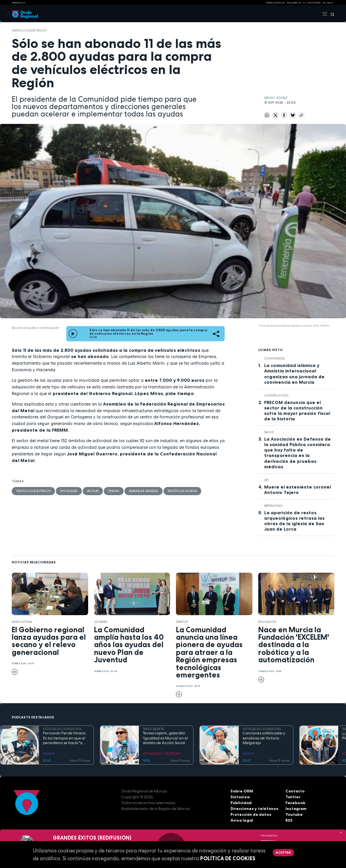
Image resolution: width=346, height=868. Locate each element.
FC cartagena (312, 3)
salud (269, 432)
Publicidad (241, 803)
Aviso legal (242, 820)
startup (182, 622)
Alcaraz (328, 3)
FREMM (114, 491)
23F (266, 480)
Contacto (295, 791)
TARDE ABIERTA (153, 729)
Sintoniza (240, 797)
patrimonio (273, 506)
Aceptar (283, 852)
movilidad (69, 491)
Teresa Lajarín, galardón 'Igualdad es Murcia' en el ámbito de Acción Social (165, 738)
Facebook (295, 803)
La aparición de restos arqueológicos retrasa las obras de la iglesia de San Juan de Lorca (294, 521)
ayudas (93, 491)
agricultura (22, 622)
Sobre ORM (242, 791)
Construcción (276, 395)
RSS (289, 820)
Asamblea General (144, 491)
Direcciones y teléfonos (255, 809)
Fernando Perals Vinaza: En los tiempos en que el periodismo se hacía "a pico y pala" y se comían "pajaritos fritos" (65, 738)
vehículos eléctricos (29, 30)
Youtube (294, 814)
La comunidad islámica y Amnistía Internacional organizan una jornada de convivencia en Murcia (294, 374)
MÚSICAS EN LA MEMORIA (62, 729)
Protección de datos (251, 814)
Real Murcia (294, 3)
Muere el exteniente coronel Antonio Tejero (297, 490)
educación (267, 622)
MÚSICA (49, 753)
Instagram (296, 809)
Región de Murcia (182, 491)
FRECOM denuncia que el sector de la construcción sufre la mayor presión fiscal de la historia (297, 411)
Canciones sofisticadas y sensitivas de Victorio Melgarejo (264, 738)
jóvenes (101, 622)
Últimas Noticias (276, 3)
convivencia (274, 358)
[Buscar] (331, 14)
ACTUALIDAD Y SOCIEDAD (161, 753)
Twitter (293, 797)
